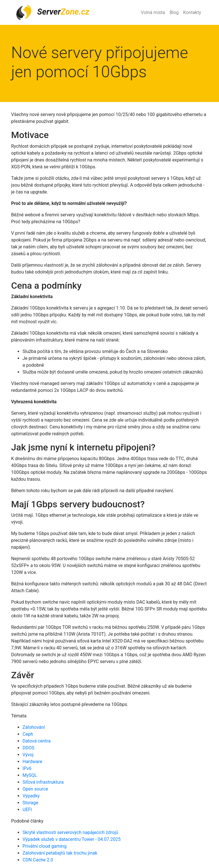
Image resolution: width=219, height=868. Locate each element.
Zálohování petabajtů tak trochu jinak (60, 853)
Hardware (32, 762)
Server (52, 12)
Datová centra (36, 741)
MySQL (30, 775)
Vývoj (28, 755)
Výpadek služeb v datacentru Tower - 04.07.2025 (72, 839)
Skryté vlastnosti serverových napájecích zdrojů (70, 832)
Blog (174, 12)
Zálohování (34, 727)
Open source (35, 789)
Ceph (28, 734)
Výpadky (31, 796)
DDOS (29, 748)
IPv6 (27, 768)
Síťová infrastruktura (43, 782)
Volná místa (153, 12)
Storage (30, 803)
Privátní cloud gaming (44, 846)
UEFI (27, 810)
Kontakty (192, 12)
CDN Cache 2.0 (38, 860)
